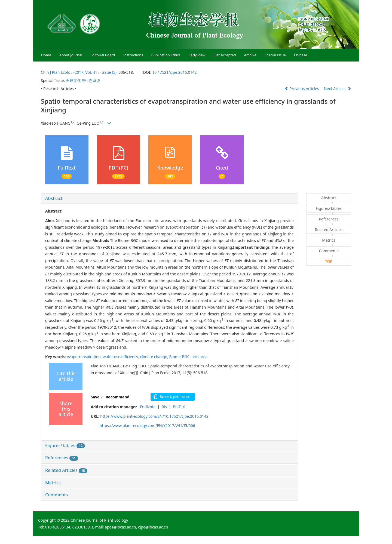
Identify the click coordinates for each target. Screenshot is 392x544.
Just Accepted (225, 55)
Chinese (301, 55)
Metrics (53, 483)
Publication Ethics (166, 55)
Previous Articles (302, 89)
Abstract (54, 198)
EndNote (148, 407)
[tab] (169, 199)
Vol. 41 (91, 72)
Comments (56, 495)
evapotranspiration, (85, 357)
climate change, (154, 357)
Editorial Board (103, 55)
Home (46, 55)
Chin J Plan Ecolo (56, 72)
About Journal (71, 55)
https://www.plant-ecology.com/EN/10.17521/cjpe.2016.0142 (154, 416)
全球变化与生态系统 (83, 80)
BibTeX (179, 407)
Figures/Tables (65, 445)
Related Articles (66, 470)
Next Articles (338, 89)
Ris (164, 407)
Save (95, 397)
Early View (197, 55)
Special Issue (275, 55)
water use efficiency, (121, 357)
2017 (79, 72)
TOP (329, 261)
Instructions (133, 55)
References (62, 458)
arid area (200, 357)
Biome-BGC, (180, 357)
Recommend (117, 397)
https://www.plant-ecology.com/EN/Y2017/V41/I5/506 (147, 425)
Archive (250, 55)
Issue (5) (109, 72)
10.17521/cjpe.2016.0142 (174, 72)
